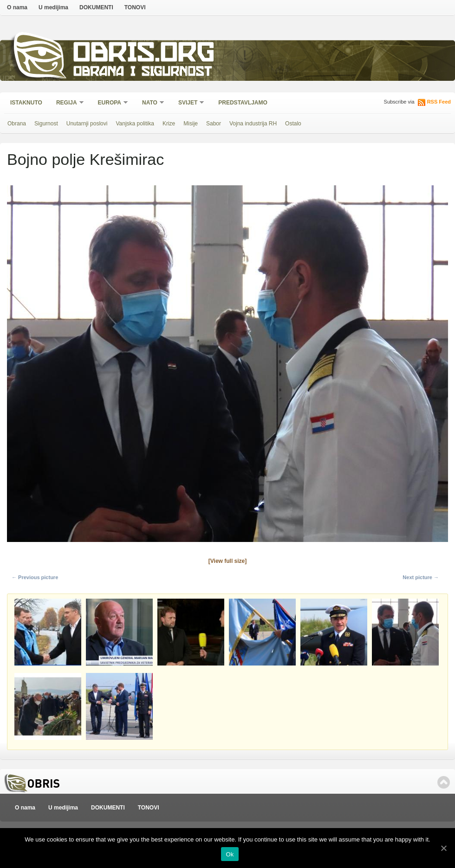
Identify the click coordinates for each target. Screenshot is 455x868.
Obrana (17, 124)
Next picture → (421, 577)
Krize (169, 124)
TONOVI (135, 7)
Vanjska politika (135, 124)
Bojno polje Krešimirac (85, 159)
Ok (230, 854)
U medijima (53, 7)
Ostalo (293, 124)
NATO (150, 103)
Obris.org (144, 55)
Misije (191, 124)
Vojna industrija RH (253, 124)
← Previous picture (35, 577)
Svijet (188, 103)
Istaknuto (26, 103)
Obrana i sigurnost (142, 73)
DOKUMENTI (96, 7)
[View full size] (227, 561)
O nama (17, 7)
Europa (110, 103)
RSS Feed (439, 102)
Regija (67, 103)
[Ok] (443, 848)
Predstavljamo (243, 103)
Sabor (214, 124)
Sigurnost (46, 124)
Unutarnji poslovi (87, 124)
